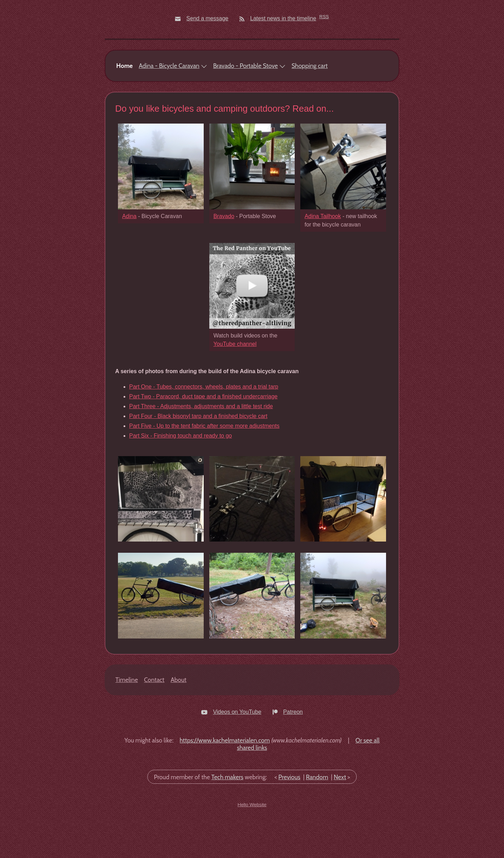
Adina (129, 259)
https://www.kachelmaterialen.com (225, 783)
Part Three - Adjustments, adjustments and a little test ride (201, 449)
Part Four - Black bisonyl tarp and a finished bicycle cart (198, 459)
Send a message (207, 18)
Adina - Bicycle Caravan (169, 109)
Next (340, 820)
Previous (289, 820)
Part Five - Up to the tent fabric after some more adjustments (204, 469)
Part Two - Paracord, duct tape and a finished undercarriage (203, 440)
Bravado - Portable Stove (246, 109)
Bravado (224, 259)
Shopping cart (310, 109)
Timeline (127, 723)
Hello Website (252, 848)
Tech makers (227, 820)
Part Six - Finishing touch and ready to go (181, 479)
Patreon (293, 755)
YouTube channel (235, 387)
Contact (154, 723)
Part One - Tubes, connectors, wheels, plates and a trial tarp (204, 430)
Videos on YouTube (237, 755)
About (178, 723)
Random (317, 820)
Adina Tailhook (323, 259)
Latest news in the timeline (283, 18)
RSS (324, 17)
